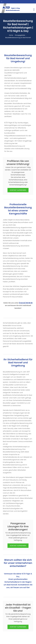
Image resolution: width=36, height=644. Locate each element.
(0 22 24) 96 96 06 (26, 303)
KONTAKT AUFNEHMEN (18, 190)
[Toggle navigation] (34, 10)
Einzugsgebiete (20, 35)
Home (11, 35)
